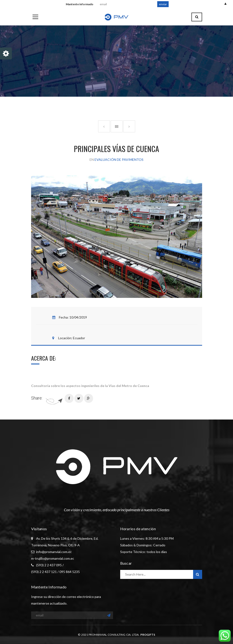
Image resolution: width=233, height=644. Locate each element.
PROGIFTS (148, 635)
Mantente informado (81, 4)
